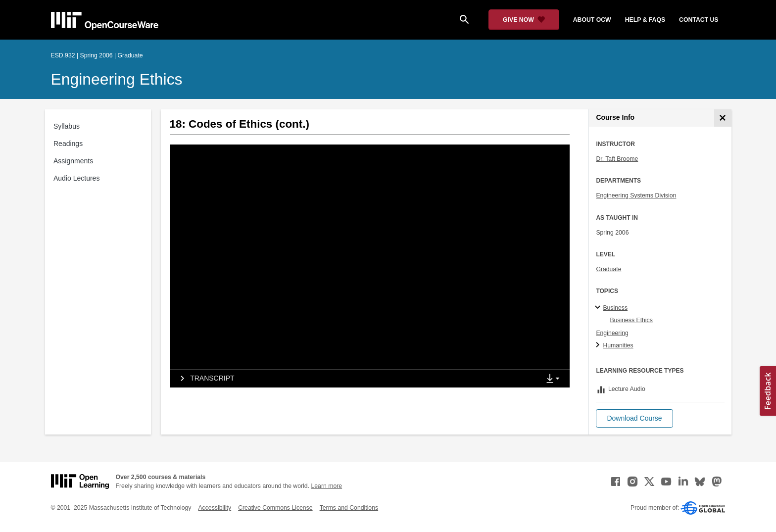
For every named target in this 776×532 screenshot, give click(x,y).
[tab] (355, 379)
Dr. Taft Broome (617, 159)
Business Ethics (631, 320)
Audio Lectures (76, 178)
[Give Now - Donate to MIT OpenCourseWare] (524, 20)
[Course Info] (723, 118)
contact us (699, 20)
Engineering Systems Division (636, 195)
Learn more (326, 486)
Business (615, 308)
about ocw (592, 20)
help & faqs (645, 20)
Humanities (618, 345)
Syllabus (67, 126)
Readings (68, 144)
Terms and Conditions (349, 508)
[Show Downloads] (555, 379)
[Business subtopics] (599, 308)
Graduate (608, 269)
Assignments (73, 161)
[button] (634, 418)
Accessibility (215, 508)
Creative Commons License (275, 508)
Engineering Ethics (117, 79)
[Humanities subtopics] (599, 345)
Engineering (612, 333)
